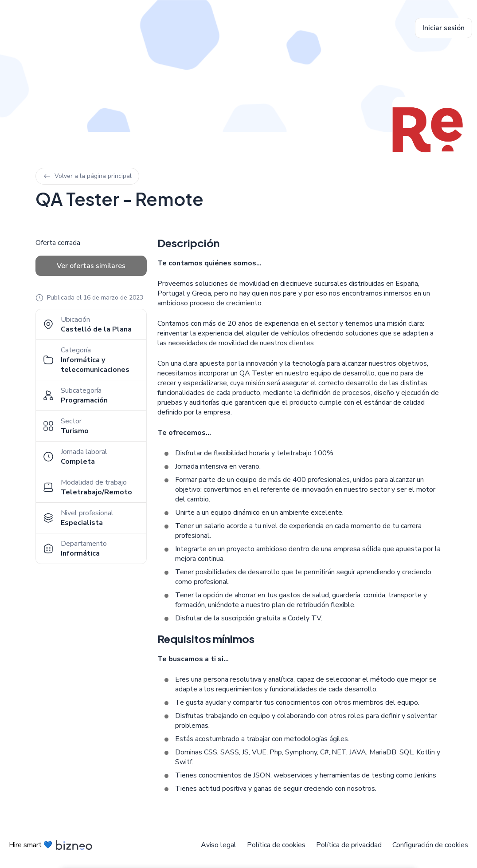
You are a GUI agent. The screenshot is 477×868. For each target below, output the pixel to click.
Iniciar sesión (444, 28)
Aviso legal (219, 845)
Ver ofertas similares (91, 266)
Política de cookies (276, 845)
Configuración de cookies (430, 845)
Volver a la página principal (87, 176)
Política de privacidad (349, 845)
